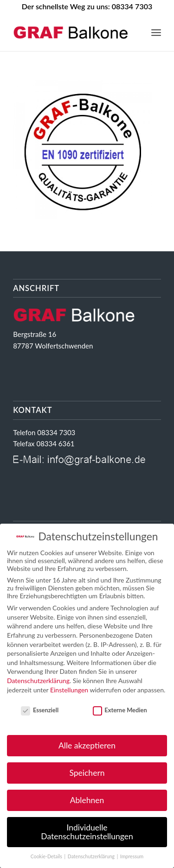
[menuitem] (156, 32)
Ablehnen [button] (87, 800)
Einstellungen (69, 690)
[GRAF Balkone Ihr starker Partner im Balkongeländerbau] (72, 32)
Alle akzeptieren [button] (87, 745)
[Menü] (156, 32)
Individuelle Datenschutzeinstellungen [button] (87, 832)
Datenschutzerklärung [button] (92, 856)
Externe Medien (120, 710)
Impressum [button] (132, 856)
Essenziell (40, 710)
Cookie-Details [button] (47, 856)
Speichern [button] (87, 773)
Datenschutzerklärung (38, 681)
